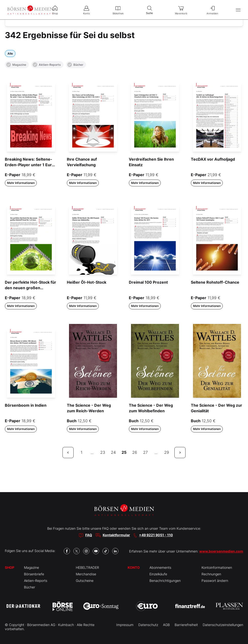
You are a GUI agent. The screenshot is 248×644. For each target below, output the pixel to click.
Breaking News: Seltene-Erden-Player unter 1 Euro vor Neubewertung (30, 165)
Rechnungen (211, 574)
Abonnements (160, 567)
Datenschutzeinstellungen (223, 625)
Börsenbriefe (34, 574)
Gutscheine (85, 581)
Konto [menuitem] (86, 10)
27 (145, 452)
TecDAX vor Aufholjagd (213, 159)
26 (135, 452)
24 (113, 452)
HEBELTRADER (87, 567)
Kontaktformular (116, 535)
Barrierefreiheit (186, 625)
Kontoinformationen (217, 567)
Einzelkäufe (158, 574)
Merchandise (86, 574)
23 (103, 452)
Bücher (75, 65)
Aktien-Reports (47, 65)
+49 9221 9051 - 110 (156, 535)
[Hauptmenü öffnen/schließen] (238, 10)
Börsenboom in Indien (26, 405)
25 (124, 452)
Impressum (125, 625)
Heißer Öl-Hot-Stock (87, 282)
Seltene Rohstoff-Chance (215, 282)
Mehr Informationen (21, 183)
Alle (10, 54)
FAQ (89, 535)
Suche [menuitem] (149, 10)
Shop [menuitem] (55, 10)
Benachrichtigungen (165, 581)
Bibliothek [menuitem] (118, 10)
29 (167, 452)
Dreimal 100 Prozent (148, 282)
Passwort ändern (215, 581)
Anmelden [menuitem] (212, 10)
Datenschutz (148, 625)
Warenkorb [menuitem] (181, 10)
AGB (166, 625)
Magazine (16, 65)
